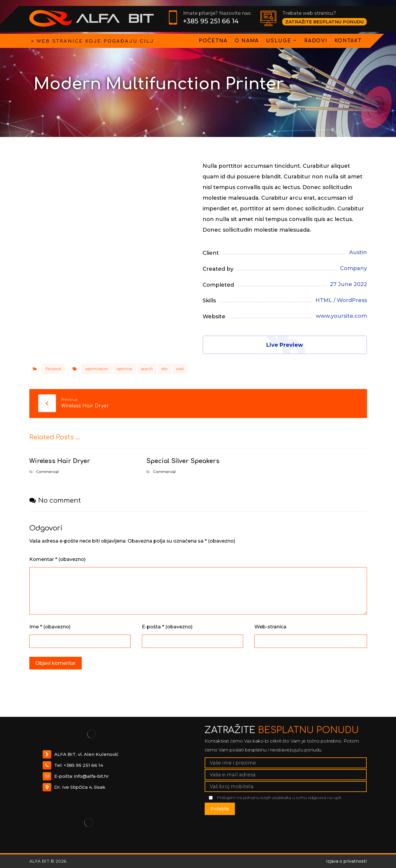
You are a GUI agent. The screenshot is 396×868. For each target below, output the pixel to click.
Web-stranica (270, 627)
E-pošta (167, 627)
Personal (53, 369)
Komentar (57, 559)
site (164, 369)
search (147, 369)
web (180, 369)
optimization (97, 369)
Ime (50, 627)
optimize (124, 369)
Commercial (47, 472)
